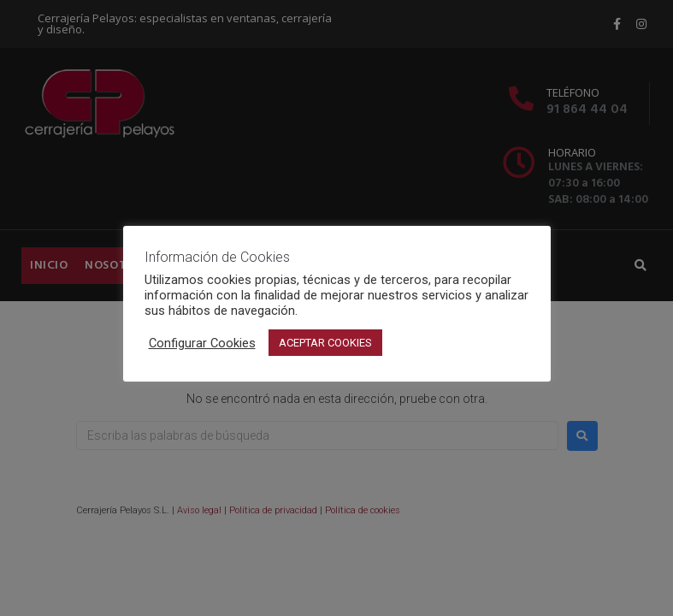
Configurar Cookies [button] (202, 343)
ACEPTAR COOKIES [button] (325, 343)
